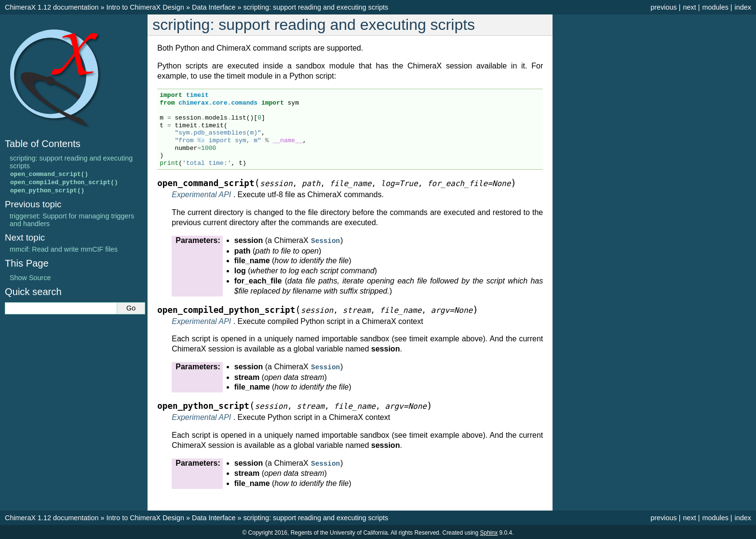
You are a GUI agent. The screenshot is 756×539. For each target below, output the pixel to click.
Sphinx (489, 531)
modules (715, 7)
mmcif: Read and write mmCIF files (64, 251)
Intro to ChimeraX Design (145, 7)
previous (663, 7)
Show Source (30, 279)
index (743, 7)
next (689, 7)
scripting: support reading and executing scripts (316, 7)
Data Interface (214, 7)
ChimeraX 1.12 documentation (52, 7)
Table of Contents (43, 144)
